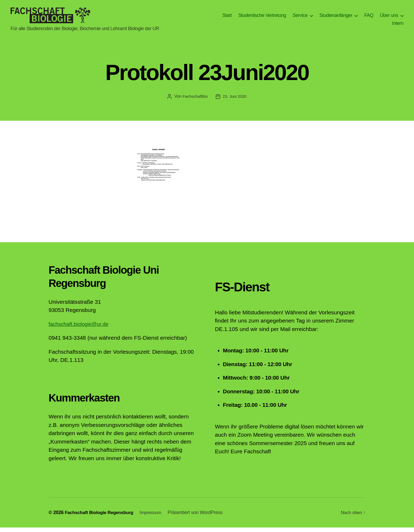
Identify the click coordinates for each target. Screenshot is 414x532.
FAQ (369, 17)
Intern (398, 25)
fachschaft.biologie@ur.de (81, 328)
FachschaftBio (195, 101)
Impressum (155, 517)
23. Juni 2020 (235, 101)
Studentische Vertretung (262, 17)
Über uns (389, 17)
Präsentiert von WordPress (200, 517)
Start (227, 17)
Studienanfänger (336, 17)
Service (300, 17)
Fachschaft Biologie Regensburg (101, 517)
